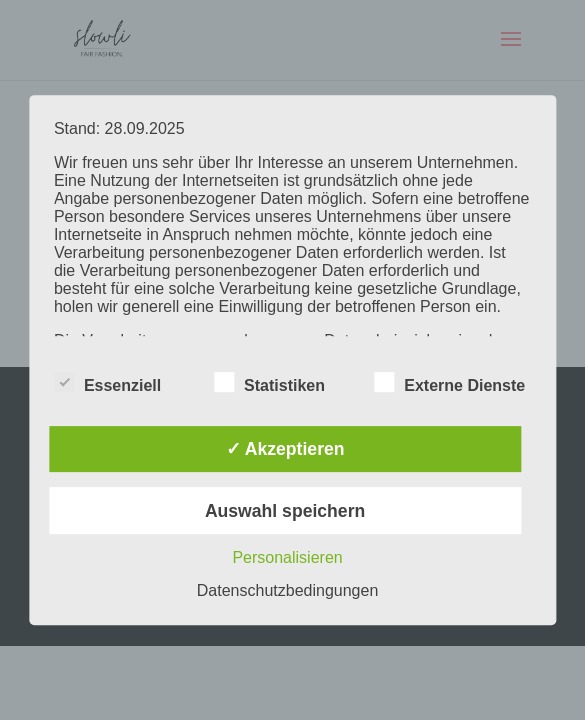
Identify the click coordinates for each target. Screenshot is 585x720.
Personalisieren (287, 557)
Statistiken (269, 383)
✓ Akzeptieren (285, 449)
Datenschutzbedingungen (287, 590)
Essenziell (107, 383)
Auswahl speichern (285, 511)
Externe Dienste (449, 383)
